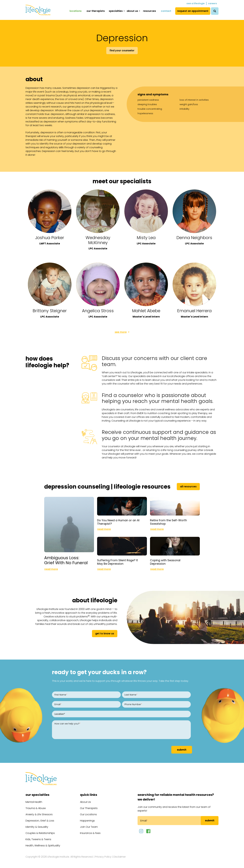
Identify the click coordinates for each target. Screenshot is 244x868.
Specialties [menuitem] (116, 11)
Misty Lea (146, 238)
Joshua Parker (50, 238)
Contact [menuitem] (166, 11)
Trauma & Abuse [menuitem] (36, 808)
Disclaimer (120, 857)
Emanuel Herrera (194, 311)
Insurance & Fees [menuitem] (90, 833)
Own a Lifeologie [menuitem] (196, 3)
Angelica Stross (98, 311)
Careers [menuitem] (212, 3)
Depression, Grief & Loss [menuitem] (40, 821)
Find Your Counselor (122, 50)
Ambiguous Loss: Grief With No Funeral (66, 560)
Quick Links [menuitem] (89, 795)
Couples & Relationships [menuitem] (40, 833)
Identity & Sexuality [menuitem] (37, 827)
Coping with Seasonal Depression (165, 562)
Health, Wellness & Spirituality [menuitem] (43, 846)
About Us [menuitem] (132, 11)
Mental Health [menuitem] (34, 802)
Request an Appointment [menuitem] (193, 11)
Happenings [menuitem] (87, 821)
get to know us (105, 633)
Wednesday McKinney (98, 240)
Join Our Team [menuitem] (89, 827)
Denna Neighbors (194, 238)
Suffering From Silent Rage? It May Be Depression (117, 562)
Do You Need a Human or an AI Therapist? (118, 522)
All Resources (188, 486)
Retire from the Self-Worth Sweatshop (168, 522)
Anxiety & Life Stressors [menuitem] (39, 814)
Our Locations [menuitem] (88, 814)
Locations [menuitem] (76, 11)
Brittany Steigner (50, 311)
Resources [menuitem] (149, 11)
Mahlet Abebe (146, 311)
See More (121, 332)
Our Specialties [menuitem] (37, 795)
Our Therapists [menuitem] (96, 11)
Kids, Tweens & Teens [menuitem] (38, 839)
